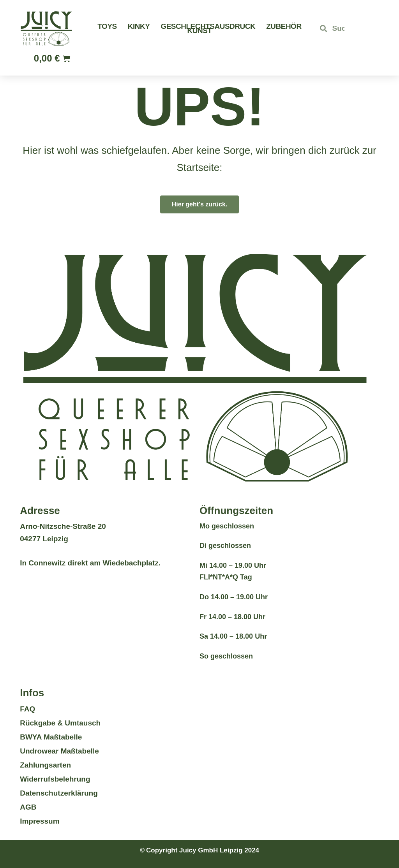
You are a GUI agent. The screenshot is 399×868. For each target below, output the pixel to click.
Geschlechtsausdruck (208, 26)
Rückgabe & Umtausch (60, 723)
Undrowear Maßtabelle (59, 751)
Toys (107, 26)
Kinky (139, 26)
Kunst (200, 31)
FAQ (27, 709)
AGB (28, 807)
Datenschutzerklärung (59, 793)
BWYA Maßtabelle (51, 737)
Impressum (40, 821)
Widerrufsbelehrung (55, 779)
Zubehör (284, 26)
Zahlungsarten (45, 765)
